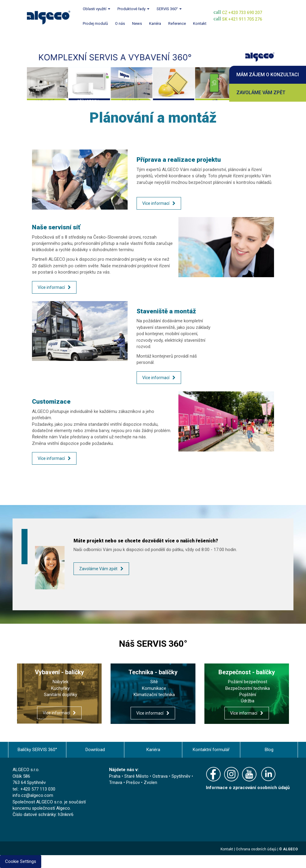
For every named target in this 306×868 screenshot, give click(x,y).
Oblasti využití (97, 9)
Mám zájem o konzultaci (268, 75)
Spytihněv (181, 776)
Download (95, 750)
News (137, 23)
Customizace (51, 402)
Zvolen (150, 782)
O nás (120, 23)
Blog (269, 750)
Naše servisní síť (56, 227)
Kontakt (200, 23)
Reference (177, 23)
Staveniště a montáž (166, 311)
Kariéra (155, 23)
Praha (115, 776)
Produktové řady (133, 9)
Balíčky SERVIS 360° (37, 750)
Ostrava (160, 776)
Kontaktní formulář (211, 750)
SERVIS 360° (169, 9)
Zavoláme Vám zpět (261, 93)
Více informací (156, 203)
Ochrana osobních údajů (256, 849)
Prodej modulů (95, 23)
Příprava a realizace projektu (179, 160)
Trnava (116, 782)
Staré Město (136, 776)
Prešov (133, 782)
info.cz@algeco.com (33, 795)
